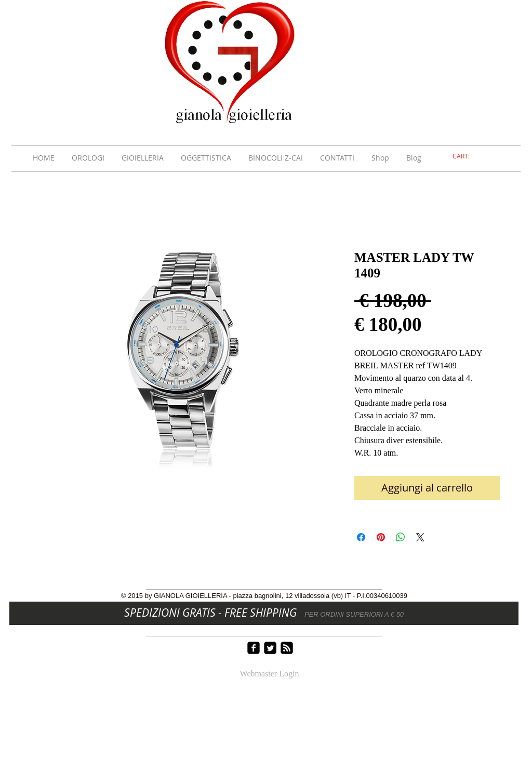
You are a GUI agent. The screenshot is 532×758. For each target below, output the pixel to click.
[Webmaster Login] (269, 674)
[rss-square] (287, 648)
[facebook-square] (254, 648)
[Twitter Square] (270, 648)
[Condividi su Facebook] (361, 537)
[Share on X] (420, 537)
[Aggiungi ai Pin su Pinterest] (381, 537)
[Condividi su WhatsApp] (401, 537)
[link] (467, 156)
